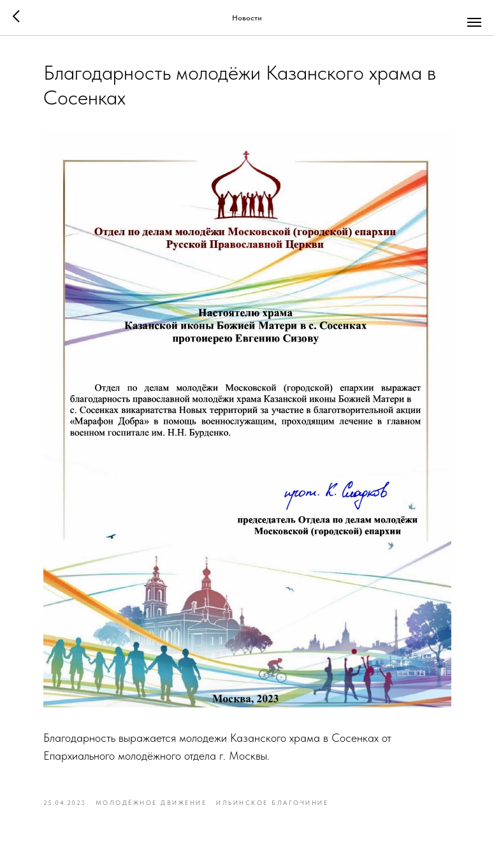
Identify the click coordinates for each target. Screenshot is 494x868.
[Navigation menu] (474, 22)
